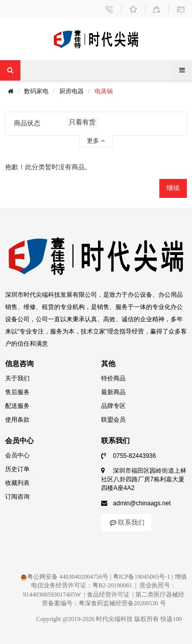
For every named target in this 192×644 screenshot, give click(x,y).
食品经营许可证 (108, 595)
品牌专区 (113, 406)
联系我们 (126, 522)
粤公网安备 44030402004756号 (64, 577)
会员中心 (17, 455)
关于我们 (17, 378)
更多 (96, 141)
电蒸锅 (104, 91)
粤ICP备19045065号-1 (142, 577)
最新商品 (113, 392)
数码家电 (36, 91)
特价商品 (113, 378)
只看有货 (82, 122)
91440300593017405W (52, 595)
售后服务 (17, 392)
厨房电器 (71, 91)
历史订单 (17, 469)
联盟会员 (113, 420)
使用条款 (17, 420)
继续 (173, 188)
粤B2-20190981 (112, 585)
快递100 (171, 619)
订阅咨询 (17, 497)
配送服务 (17, 406)
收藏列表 (17, 483)
